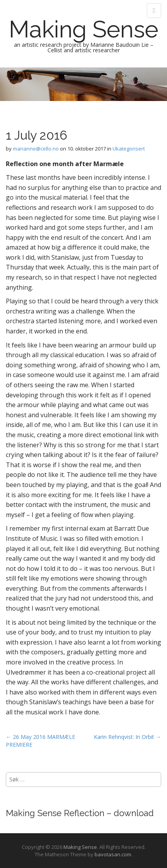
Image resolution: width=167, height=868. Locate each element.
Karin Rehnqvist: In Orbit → (127, 737)
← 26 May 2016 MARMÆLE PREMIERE (40, 741)
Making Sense (84, 29)
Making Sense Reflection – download (80, 813)
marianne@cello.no (36, 149)
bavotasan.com (113, 854)
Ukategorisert (129, 149)
